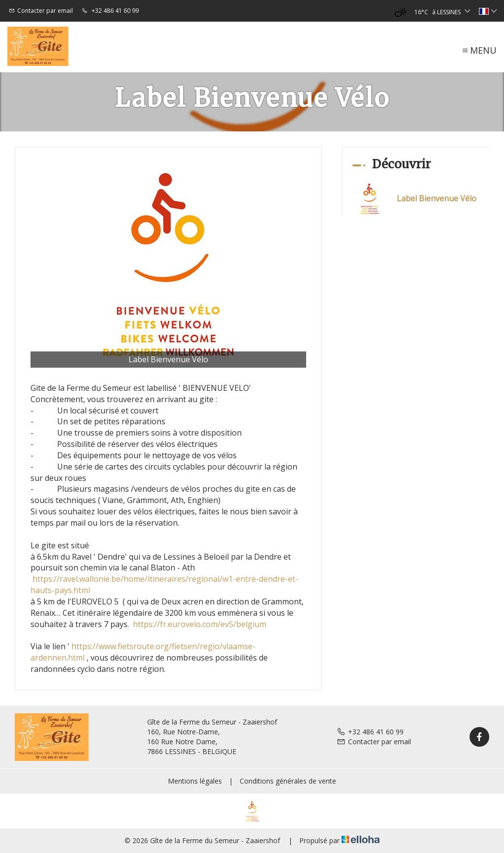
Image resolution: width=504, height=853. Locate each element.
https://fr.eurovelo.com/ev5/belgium (200, 624)
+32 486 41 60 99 (370, 732)
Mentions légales (195, 781)
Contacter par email (374, 742)
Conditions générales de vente (288, 781)
